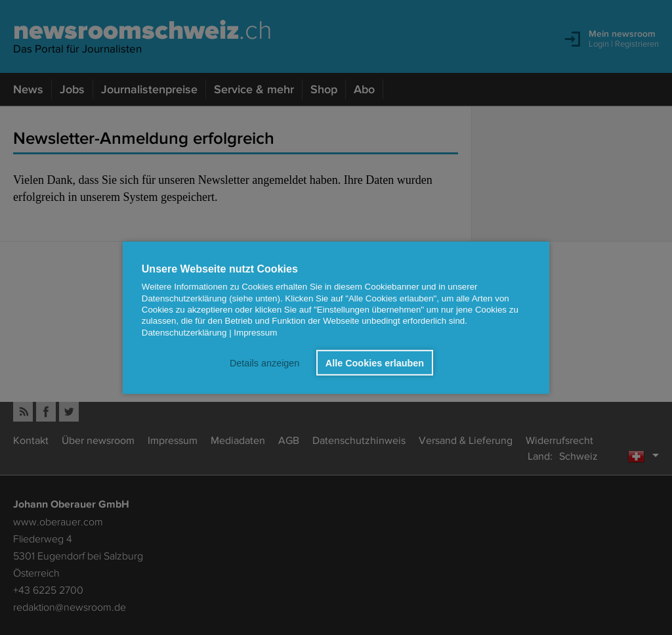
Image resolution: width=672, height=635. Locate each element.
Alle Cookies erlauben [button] (375, 362)
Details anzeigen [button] (264, 362)
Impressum (255, 332)
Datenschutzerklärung (184, 332)
